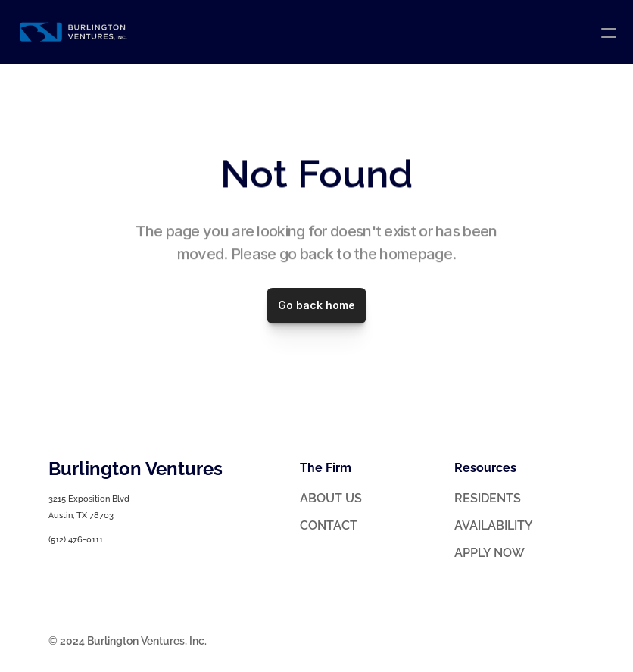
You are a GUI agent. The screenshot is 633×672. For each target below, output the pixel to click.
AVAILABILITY (494, 525)
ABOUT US (331, 498)
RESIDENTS (488, 498)
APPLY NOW (490, 553)
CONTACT (329, 525)
